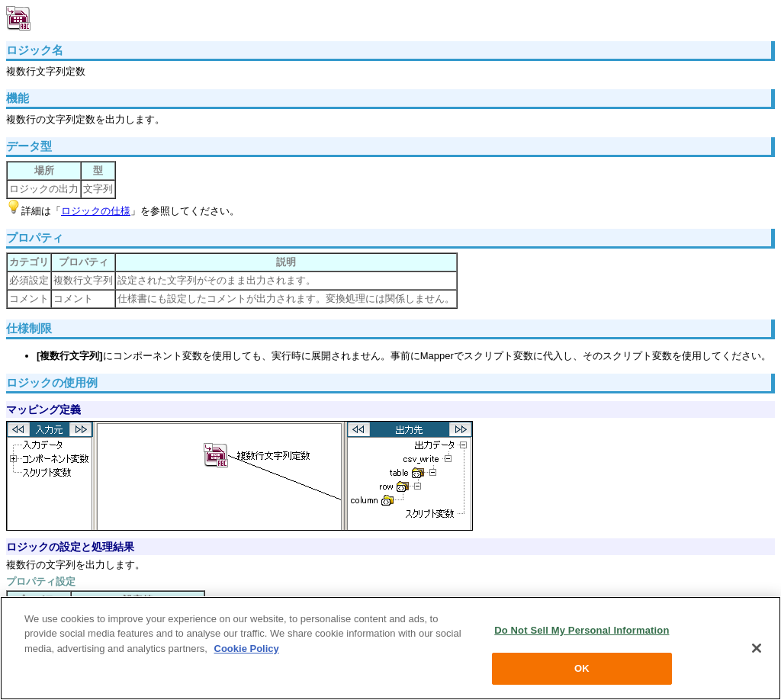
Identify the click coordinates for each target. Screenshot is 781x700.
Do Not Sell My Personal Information (582, 630)
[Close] (757, 648)
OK (582, 668)
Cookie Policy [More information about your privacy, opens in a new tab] (247, 649)
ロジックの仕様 (96, 211)
